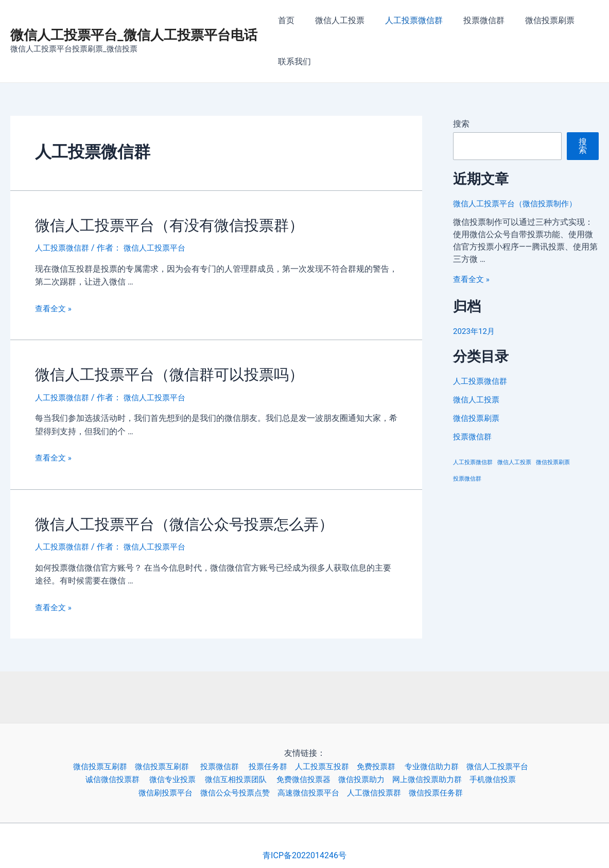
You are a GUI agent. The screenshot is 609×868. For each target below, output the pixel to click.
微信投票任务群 (448, 786)
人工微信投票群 (382, 786)
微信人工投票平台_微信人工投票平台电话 (134, 35)
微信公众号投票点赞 (235, 786)
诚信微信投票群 (105, 773)
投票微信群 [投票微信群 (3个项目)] (467, 479)
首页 (284, 20)
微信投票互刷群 (91, 760)
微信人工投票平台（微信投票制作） (519, 203)
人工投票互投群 (327, 760)
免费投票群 (386, 760)
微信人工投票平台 (514, 760)
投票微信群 (469, 20)
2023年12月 (475, 331)
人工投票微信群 (404, 20)
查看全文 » (54, 306)
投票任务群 (270, 760)
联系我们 (292, 61)
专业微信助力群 (444, 760)
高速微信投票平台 (313, 786)
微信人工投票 (334, 20)
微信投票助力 (369, 773)
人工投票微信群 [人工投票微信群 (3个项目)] (473, 462)
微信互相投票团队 (237, 773)
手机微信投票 (509, 773)
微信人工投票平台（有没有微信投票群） (155, 224)
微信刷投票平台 (161, 786)
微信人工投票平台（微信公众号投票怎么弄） (169, 519)
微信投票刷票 (531, 20)
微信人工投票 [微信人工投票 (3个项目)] (514, 462)
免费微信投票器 (308, 773)
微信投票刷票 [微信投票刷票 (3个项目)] (553, 462)
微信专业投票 (169, 773)
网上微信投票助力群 (439, 773)
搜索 (461, 124)
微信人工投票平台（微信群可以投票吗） (155, 371)
